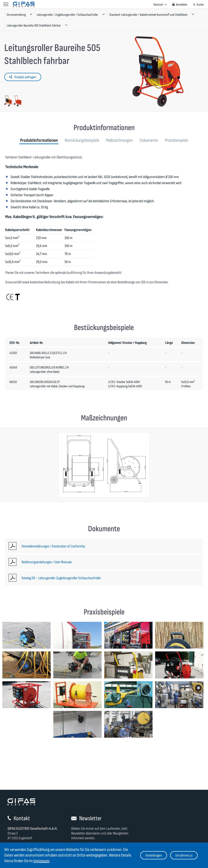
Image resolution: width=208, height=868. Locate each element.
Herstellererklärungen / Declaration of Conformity (53, 546)
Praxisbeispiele (176, 140)
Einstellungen (154, 855)
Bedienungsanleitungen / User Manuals (47, 562)
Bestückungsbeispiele (82, 140)
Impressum (41, 861)
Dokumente (149, 140)
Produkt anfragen (25, 77)
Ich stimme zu (184, 855)
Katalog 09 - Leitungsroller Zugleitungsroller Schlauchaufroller (61, 578)
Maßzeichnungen (119, 140)
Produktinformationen (39, 140)
